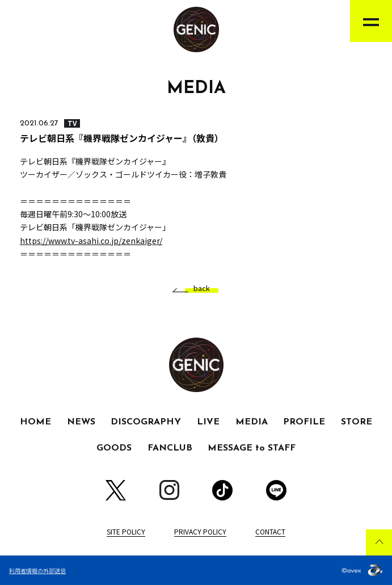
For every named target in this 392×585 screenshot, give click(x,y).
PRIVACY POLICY (200, 531)
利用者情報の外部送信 (37, 571)
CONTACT (270, 531)
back (197, 289)
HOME (35, 422)
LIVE (208, 422)
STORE (357, 422)
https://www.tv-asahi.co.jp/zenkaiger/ (91, 241)
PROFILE (304, 422)
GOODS (114, 448)
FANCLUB (170, 448)
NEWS (81, 422)
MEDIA (252, 422)
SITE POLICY (126, 531)
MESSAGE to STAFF (252, 448)
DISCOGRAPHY (146, 422)
